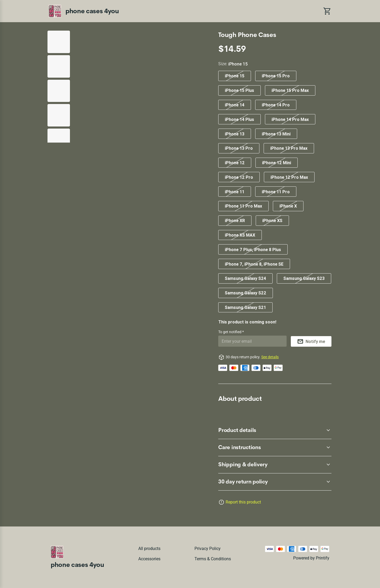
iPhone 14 (235, 105)
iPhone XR (235, 220)
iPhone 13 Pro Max (289, 148)
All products (149, 549)
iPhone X (288, 206)
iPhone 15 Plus (239, 90)
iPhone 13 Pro (239, 148)
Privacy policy (208, 549)
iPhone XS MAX (240, 235)
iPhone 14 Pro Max (290, 119)
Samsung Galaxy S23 (304, 278)
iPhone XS (272, 220)
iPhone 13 (235, 134)
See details (270, 357)
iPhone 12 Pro (239, 177)
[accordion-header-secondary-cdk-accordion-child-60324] (275, 465)
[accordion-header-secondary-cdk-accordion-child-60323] (275, 448)
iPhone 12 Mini (277, 163)
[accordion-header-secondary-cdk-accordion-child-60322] (275, 430)
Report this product (243, 502)
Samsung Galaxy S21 (245, 307)
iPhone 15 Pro (276, 76)
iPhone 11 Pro (276, 192)
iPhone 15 (235, 76)
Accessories (149, 559)
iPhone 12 (235, 163)
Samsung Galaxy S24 (245, 278)
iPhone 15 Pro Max (290, 90)
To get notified (230, 332)
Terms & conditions (213, 559)
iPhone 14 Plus (239, 119)
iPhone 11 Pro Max (243, 206)
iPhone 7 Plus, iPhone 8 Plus (253, 250)
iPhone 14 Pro (276, 105)
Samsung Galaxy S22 (246, 293)
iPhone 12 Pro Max (289, 177)
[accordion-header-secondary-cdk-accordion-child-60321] (275, 482)
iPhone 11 (235, 192)
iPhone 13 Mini (276, 134)
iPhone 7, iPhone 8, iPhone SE (254, 264)
